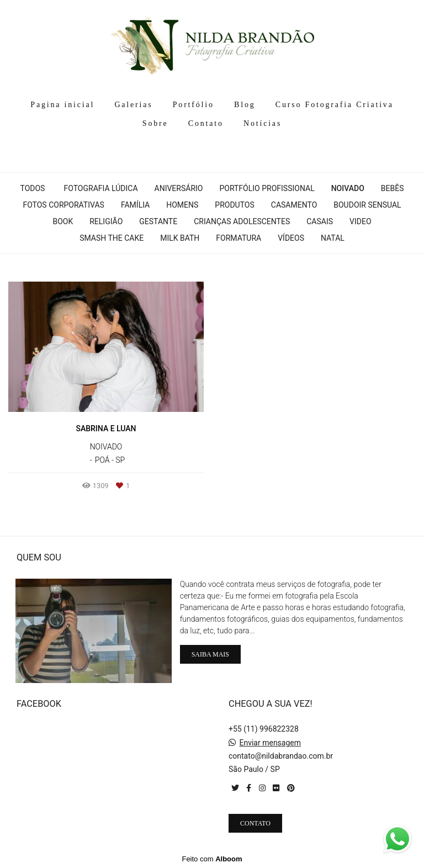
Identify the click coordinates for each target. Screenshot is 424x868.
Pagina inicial (62, 105)
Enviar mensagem (270, 743)
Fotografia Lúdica (100, 188)
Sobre (155, 123)
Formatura (239, 238)
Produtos (234, 205)
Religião (106, 221)
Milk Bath (180, 238)
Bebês (393, 188)
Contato (206, 123)
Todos (32, 188)
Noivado (348, 188)
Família (135, 205)
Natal (333, 238)
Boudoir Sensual (367, 205)
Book (63, 221)
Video (361, 221)
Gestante (158, 221)
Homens (182, 205)
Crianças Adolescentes (242, 221)
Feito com (212, 859)
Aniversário (179, 188)
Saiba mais (210, 654)
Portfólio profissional (267, 188)
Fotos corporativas (63, 205)
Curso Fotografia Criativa (335, 105)
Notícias (263, 123)
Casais (320, 221)
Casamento (294, 205)
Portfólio (194, 105)
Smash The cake (112, 238)
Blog (245, 105)
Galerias (133, 105)
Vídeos (291, 238)
